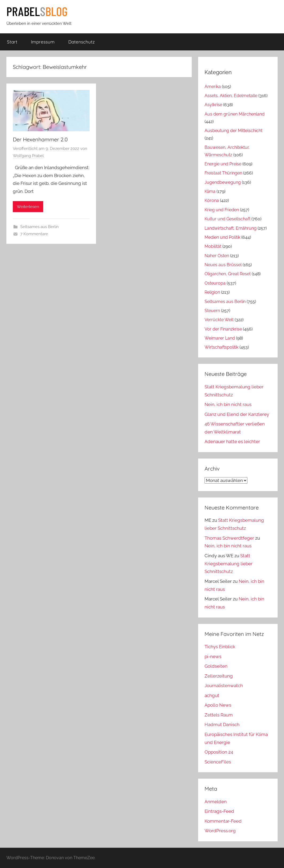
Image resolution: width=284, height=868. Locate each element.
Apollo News (218, 705)
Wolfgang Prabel (28, 156)
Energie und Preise (223, 164)
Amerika (213, 87)
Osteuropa (215, 283)
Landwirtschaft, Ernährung (231, 228)
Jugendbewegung (223, 182)
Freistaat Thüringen (223, 173)
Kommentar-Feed (223, 821)
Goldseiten (216, 666)
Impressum (43, 42)
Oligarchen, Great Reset (228, 274)
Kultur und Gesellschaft (227, 219)
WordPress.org (220, 831)
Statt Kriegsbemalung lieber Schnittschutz (229, 564)
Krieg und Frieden (222, 210)
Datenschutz (81, 42)
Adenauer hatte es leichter (232, 441)
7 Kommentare (34, 234)
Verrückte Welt (219, 320)
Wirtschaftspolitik (221, 347)
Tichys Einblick (220, 647)
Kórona (212, 200)
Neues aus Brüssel (223, 265)
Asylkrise (213, 105)
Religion (212, 292)
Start (12, 42)
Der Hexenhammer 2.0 (40, 139)
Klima (210, 191)
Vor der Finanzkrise (223, 329)
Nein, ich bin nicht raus (228, 404)
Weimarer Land (220, 338)
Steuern (212, 311)
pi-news (213, 656)
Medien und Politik (222, 237)
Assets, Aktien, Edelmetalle (231, 96)
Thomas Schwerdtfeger (229, 538)
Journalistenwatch (224, 686)
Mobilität (213, 246)
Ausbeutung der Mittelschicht (233, 131)
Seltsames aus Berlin (39, 227)
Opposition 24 (219, 752)
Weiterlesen (28, 207)
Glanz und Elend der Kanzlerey (237, 414)
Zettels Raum (219, 715)
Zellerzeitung (219, 676)
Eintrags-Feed (219, 811)
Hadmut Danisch (222, 724)
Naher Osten (217, 256)
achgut (212, 695)
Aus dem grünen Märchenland (235, 114)
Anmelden (216, 802)
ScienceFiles (218, 762)
